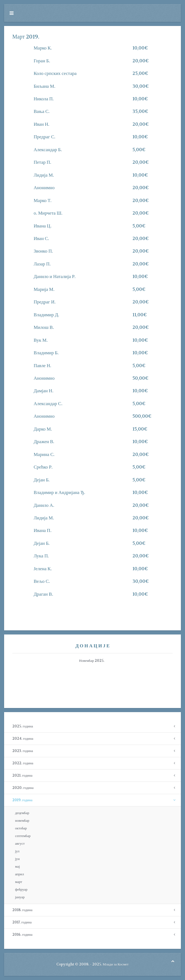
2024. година (23, 738)
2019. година (22, 800)
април (20, 874)
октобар (21, 828)
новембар (22, 820)
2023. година (23, 751)
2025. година (23, 726)
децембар (22, 813)
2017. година (22, 922)
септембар (23, 836)
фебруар (21, 889)
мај (18, 866)
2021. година (22, 775)
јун (17, 859)
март (19, 882)
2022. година (23, 763)
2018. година (22, 910)
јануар (20, 897)
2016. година (22, 934)
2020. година (23, 788)
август (20, 843)
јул (17, 851)
